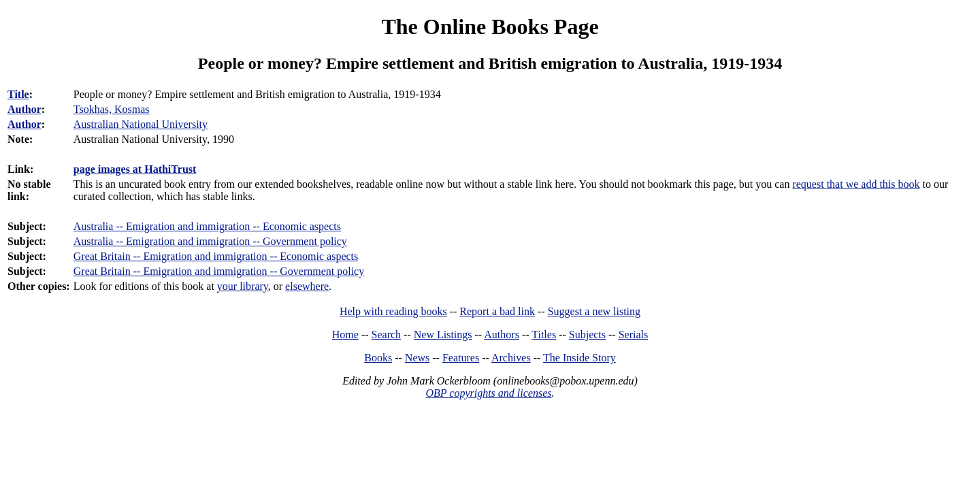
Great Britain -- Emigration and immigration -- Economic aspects (216, 256)
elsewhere (307, 286)
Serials (634, 334)
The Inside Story (579, 358)
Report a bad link (497, 311)
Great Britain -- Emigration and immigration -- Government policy (219, 271)
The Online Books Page (490, 27)
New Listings (443, 334)
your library (243, 286)
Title (18, 94)
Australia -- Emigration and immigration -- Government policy (210, 241)
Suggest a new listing (594, 311)
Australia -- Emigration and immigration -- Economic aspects (207, 226)
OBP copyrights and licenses (488, 393)
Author (24, 109)
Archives (511, 358)
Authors (502, 334)
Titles (544, 334)
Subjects (587, 334)
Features (461, 358)
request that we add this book (856, 184)
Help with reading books (393, 311)
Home (345, 334)
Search (387, 334)
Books (378, 358)
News (417, 358)
